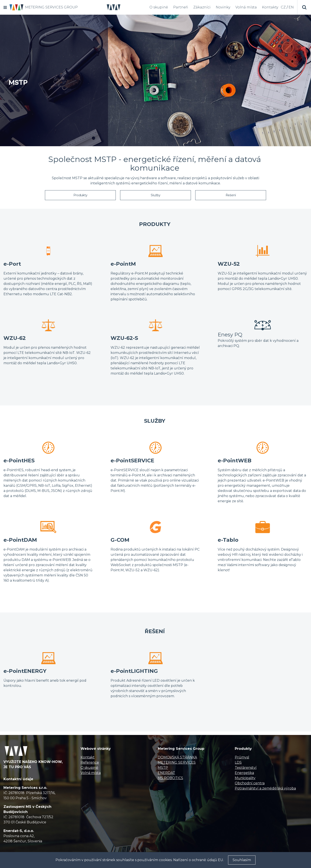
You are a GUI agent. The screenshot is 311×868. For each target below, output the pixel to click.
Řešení (231, 195)
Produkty (80, 195)
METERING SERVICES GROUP (51, 7)
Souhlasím (242, 860)
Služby (156, 195)
